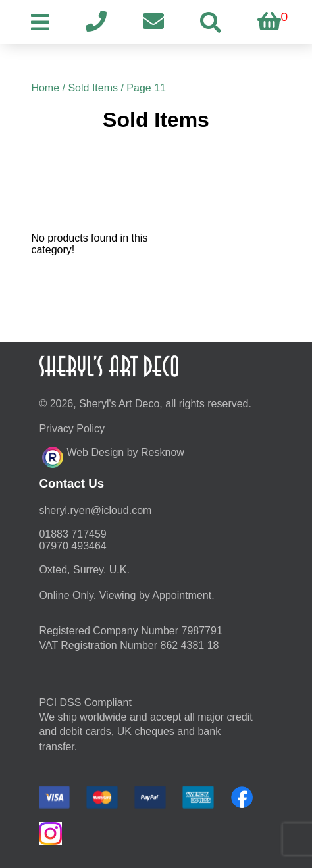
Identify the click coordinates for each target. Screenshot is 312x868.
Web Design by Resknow (113, 455)
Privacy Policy (72, 429)
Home (45, 88)
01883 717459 (72, 534)
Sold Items (93, 88)
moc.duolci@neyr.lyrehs (95, 510)
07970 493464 (72, 546)
